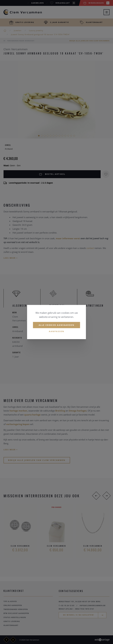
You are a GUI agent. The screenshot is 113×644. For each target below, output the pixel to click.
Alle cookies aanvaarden (57, 325)
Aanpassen (57, 331)
